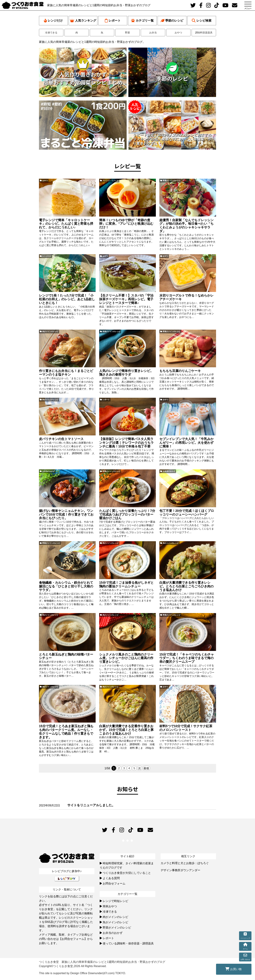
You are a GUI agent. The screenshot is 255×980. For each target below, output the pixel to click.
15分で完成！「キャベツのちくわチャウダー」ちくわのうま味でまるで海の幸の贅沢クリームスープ (187, 658)
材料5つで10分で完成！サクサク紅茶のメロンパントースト (186, 728)
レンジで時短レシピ (115, 901)
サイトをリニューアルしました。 (91, 805)
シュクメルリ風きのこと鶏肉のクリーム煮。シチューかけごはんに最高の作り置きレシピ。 (126, 658)
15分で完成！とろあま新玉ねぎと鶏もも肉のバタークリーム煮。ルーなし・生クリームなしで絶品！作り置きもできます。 (66, 732)
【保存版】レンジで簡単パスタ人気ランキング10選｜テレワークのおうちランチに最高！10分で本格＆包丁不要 (126, 443)
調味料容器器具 (204, 33)
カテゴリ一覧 (142, 21)
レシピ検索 (202, 21)
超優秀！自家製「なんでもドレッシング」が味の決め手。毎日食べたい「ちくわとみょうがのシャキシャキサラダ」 (186, 226)
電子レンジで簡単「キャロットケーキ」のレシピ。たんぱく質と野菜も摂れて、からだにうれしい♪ (66, 224)
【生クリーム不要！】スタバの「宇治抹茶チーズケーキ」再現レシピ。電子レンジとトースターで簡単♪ (126, 299)
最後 (146, 768)
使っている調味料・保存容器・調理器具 (128, 943)
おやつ (178, 33)
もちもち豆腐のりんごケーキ (180, 371)
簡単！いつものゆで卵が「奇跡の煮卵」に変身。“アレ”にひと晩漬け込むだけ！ (126, 224)
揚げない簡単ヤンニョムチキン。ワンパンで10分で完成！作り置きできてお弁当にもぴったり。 (66, 515)
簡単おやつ (110, 906)
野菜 (127, 33)
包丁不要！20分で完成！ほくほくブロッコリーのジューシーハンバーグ (187, 513)
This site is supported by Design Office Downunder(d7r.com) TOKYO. (82, 973)
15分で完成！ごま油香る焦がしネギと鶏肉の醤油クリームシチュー (126, 584)
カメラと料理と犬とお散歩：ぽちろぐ (185, 863)
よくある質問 (111, 878)
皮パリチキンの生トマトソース (61, 439)
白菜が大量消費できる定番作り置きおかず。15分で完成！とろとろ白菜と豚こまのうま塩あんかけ (126, 730)
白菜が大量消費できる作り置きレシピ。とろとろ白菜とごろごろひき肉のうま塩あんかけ (186, 586)
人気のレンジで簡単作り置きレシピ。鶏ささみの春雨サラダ (126, 373)
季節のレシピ (172, 21)
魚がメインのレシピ (115, 922)
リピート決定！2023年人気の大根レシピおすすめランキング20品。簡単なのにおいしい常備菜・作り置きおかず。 (172, 139)
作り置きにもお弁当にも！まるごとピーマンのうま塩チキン (66, 373)
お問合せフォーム (114, 883)
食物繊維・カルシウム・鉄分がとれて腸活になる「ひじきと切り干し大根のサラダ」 (66, 586)
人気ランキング (83, 21)
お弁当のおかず (49, 471)
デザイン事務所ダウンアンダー (180, 870)
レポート (113, 21)
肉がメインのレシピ (50, 331)
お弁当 (153, 33)
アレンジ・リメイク (110, 181)
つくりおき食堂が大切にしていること (127, 873)
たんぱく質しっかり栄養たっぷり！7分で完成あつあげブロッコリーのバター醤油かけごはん (127, 515)
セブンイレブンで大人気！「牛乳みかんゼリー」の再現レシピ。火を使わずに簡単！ (186, 443)
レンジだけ (53, 21)
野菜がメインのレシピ (172, 181)
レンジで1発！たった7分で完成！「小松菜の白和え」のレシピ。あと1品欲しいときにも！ (67, 299)
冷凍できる (51, 33)
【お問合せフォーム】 (73, 939)
